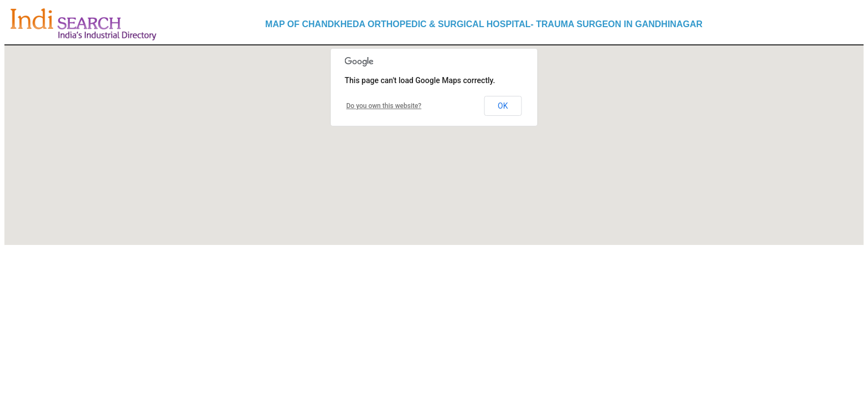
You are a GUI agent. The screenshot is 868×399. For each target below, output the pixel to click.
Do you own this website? (384, 106)
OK (503, 106)
